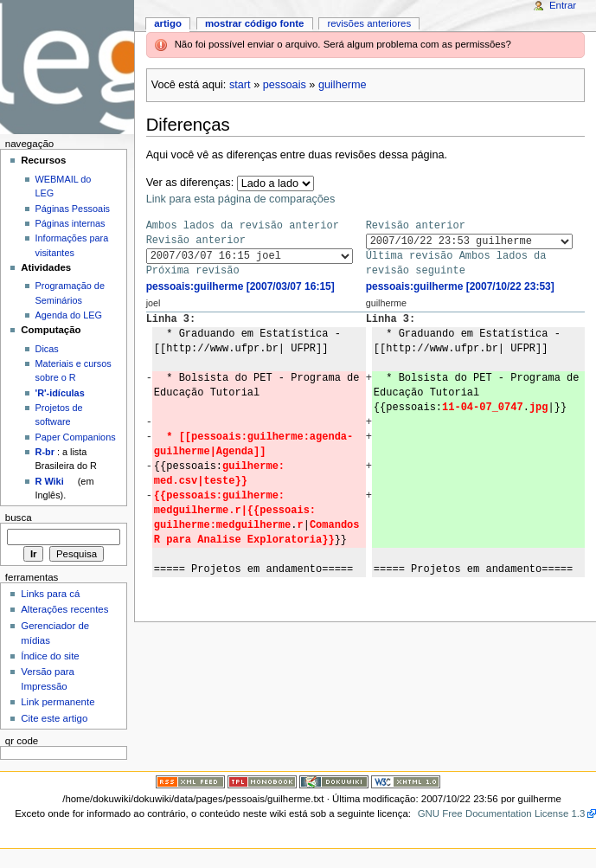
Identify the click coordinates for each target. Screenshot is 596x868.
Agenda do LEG (69, 315)
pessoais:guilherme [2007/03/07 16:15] (240, 286)
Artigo (168, 23)
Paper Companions (76, 437)
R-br (45, 452)
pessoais (285, 85)
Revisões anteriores (369, 23)
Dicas (47, 349)
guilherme (343, 85)
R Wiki (50, 481)
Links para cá (50, 594)
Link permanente (58, 702)
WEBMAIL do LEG (64, 186)
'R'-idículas (60, 393)
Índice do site (50, 656)
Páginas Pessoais (73, 209)
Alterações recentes (64, 609)
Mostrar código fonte (255, 23)
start (240, 85)
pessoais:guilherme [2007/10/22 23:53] (460, 286)
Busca (19, 518)
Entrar (563, 5)
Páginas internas (70, 223)
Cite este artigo (54, 718)
